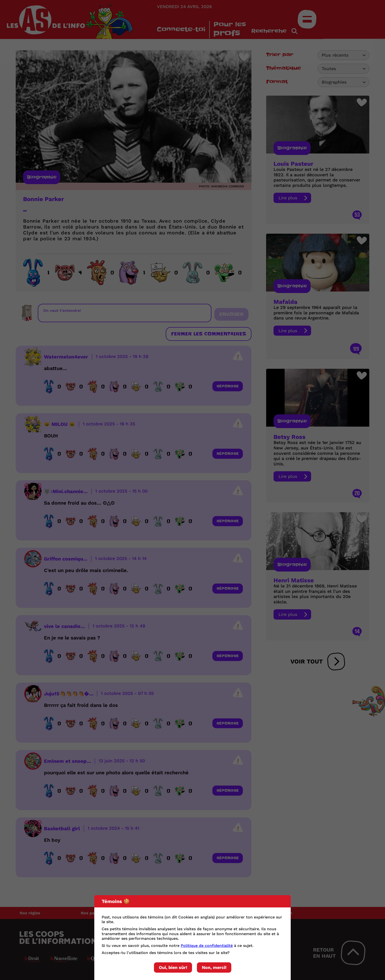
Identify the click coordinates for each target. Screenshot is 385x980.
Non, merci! (214, 967)
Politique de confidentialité (207, 946)
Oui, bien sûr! (173, 967)
